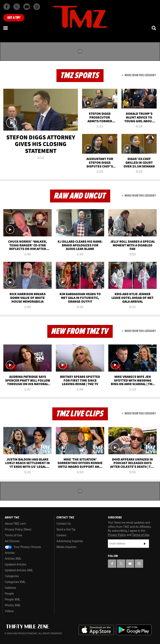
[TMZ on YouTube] (130, 564)
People (9, 594)
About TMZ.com (15, 524)
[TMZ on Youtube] (27, 7)
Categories (12, 576)
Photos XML (13, 605)
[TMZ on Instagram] (37, 7)
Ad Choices (12, 541)
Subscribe (145, 544)
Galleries (10, 588)
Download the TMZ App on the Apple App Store (96, 630)
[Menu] (6, 28)
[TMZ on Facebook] (7, 7)
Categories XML (15, 582)
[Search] (154, 28)
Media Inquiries (66, 547)
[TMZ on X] (17, 7)
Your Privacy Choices (23, 547)
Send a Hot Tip (66, 529)
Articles (10, 553)
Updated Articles (16, 564)
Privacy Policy (117, 535)
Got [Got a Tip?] (14, 18)
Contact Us (64, 524)
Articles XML (13, 559)
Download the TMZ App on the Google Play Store (134, 630)
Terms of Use (13, 535)
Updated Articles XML (19, 570)
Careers (61, 535)
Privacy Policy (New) (18, 529)
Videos (9, 611)
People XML (13, 599)
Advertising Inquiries (70, 541)
